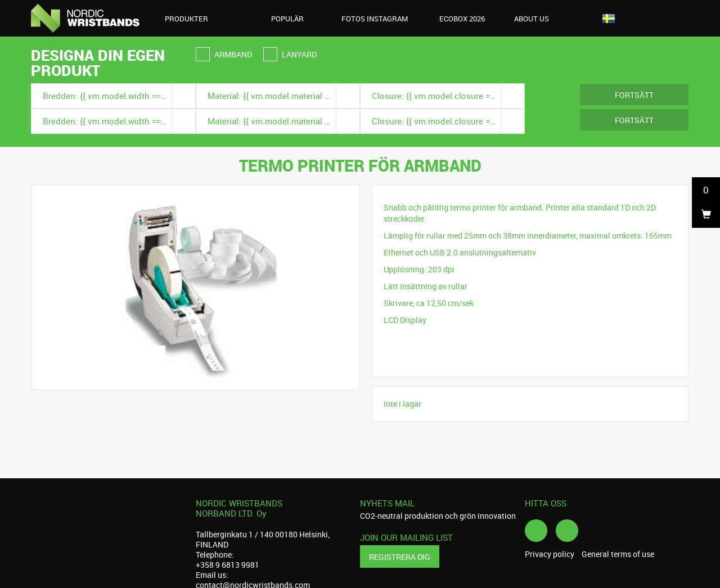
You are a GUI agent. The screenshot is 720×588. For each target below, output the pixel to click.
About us (538, 19)
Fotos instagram (375, 19)
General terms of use (618, 554)
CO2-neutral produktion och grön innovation (438, 516)
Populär (287, 19)
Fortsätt (634, 95)
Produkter (193, 19)
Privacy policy (550, 554)
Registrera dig (400, 557)
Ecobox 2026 (462, 19)
